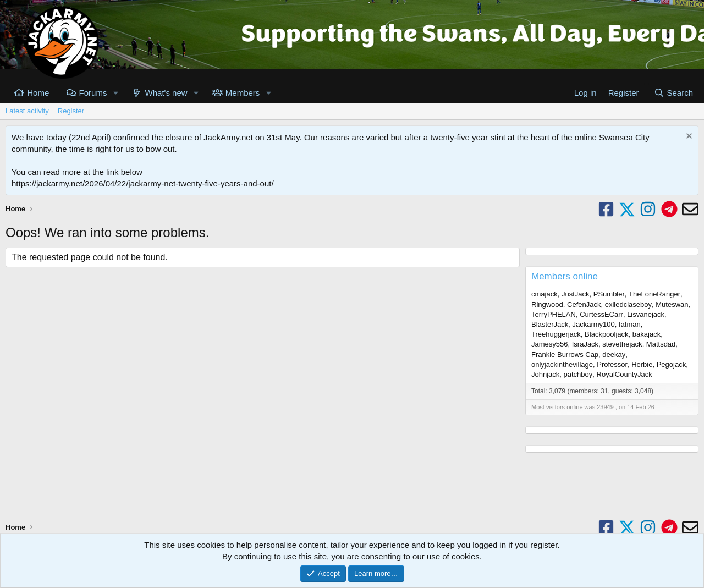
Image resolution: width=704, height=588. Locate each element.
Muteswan (672, 304)
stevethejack (622, 344)
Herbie (642, 364)
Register (71, 111)
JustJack (576, 294)
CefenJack (584, 304)
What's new (166, 93)
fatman (630, 324)
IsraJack (585, 344)
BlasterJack (550, 324)
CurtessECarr (601, 314)
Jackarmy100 (593, 324)
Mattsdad (661, 344)
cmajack (544, 294)
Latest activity (27, 111)
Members (243, 93)
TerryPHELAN (554, 314)
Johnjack (545, 374)
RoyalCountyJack (625, 374)
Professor (612, 364)
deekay (614, 355)
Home (38, 93)
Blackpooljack (607, 334)
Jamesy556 (549, 344)
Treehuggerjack (556, 334)
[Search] (673, 93)
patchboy (578, 374)
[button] (116, 93)
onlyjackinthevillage (562, 364)
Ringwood (547, 304)
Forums (93, 93)
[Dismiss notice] (688, 137)
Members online (565, 276)
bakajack (647, 334)
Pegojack (671, 364)
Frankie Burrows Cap (565, 355)
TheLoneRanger (654, 294)
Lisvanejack (646, 314)
